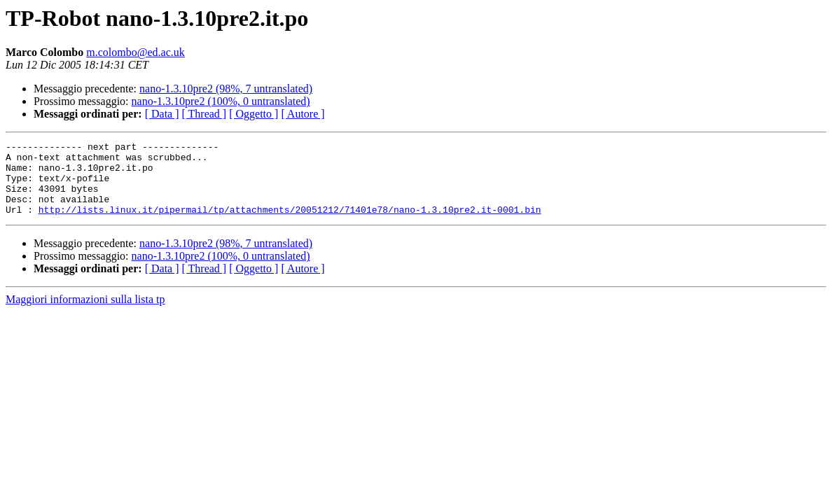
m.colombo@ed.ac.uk (135, 52)
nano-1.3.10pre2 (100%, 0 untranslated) (221, 101)
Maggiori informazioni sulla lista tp (85, 314)
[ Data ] (162, 114)
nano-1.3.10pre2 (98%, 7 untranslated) (226, 89)
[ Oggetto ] (254, 114)
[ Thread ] (204, 114)
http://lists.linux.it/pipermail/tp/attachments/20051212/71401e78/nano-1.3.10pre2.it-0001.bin (290, 224)
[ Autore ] (303, 114)
